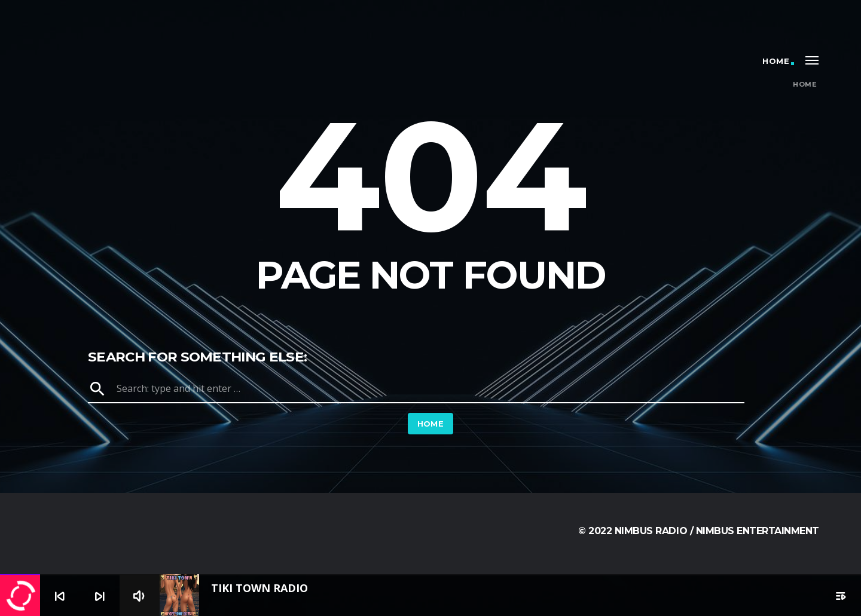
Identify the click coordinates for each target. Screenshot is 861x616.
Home (776, 61)
